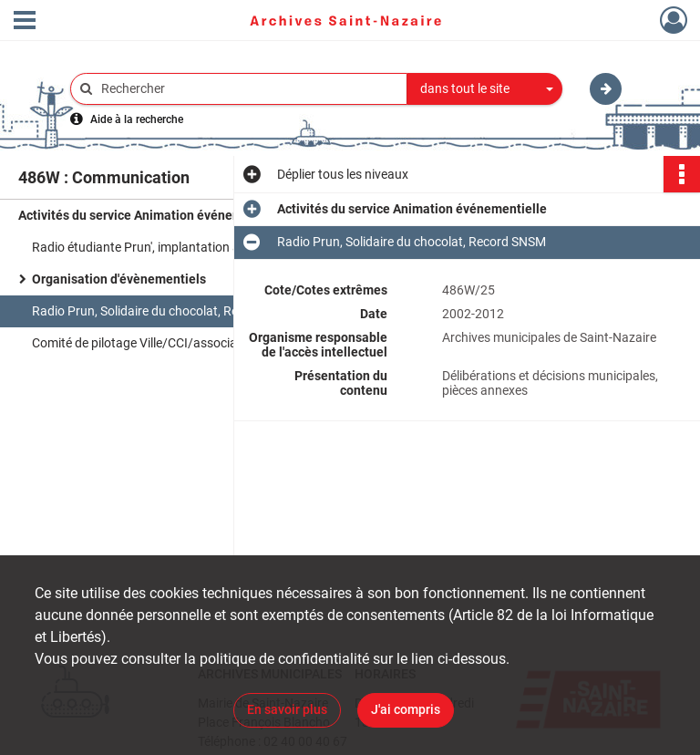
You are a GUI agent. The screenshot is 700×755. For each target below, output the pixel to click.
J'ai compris (406, 709)
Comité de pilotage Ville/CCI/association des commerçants (197, 343)
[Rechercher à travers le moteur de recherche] (248, 89)
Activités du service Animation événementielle (153, 215)
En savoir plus (287, 709)
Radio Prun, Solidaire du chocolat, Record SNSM (166, 311)
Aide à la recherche (137, 119)
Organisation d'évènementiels (119, 279)
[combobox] (485, 89)
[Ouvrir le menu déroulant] (25, 22)
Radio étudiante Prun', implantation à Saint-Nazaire (175, 247)
